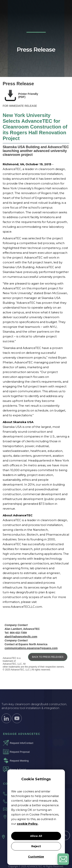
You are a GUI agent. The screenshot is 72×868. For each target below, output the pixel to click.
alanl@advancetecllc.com (21, 637)
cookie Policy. (28, 824)
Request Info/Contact (22, 746)
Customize (36, 857)
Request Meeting (19, 763)
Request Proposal (20, 755)
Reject (36, 846)
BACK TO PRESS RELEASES (48, 657)
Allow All (36, 836)
